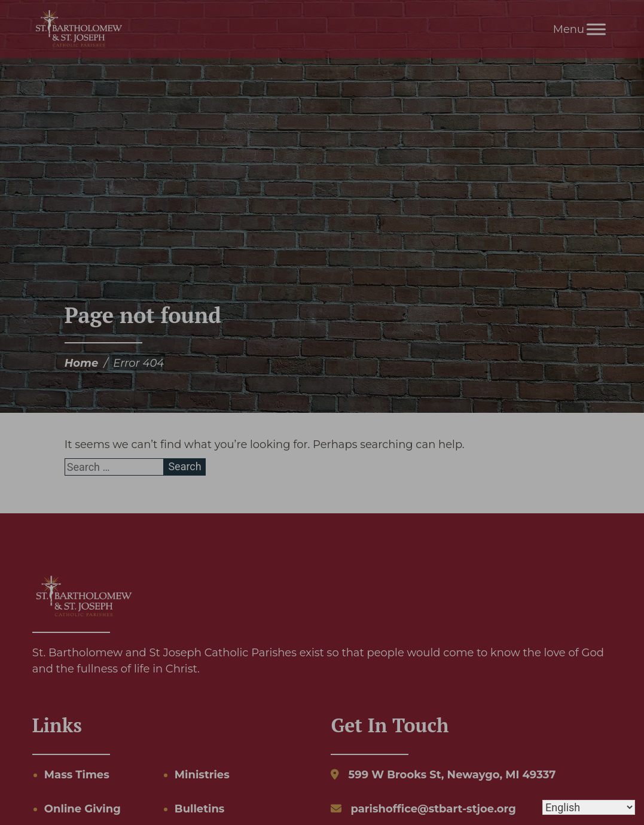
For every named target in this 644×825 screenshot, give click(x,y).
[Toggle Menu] (596, 29)
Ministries (202, 775)
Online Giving (83, 809)
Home (82, 363)
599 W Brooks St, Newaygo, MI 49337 (452, 775)
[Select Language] (589, 807)
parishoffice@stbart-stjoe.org (433, 809)
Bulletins (200, 809)
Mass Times (77, 775)
